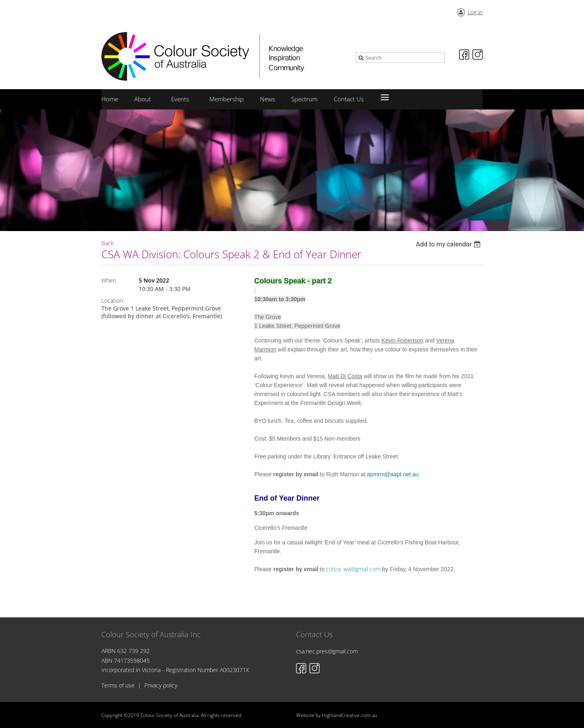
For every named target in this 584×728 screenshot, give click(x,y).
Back (107, 243)
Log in (475, 12)
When (109, 280)
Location (112, 301)
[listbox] (449, 244)
